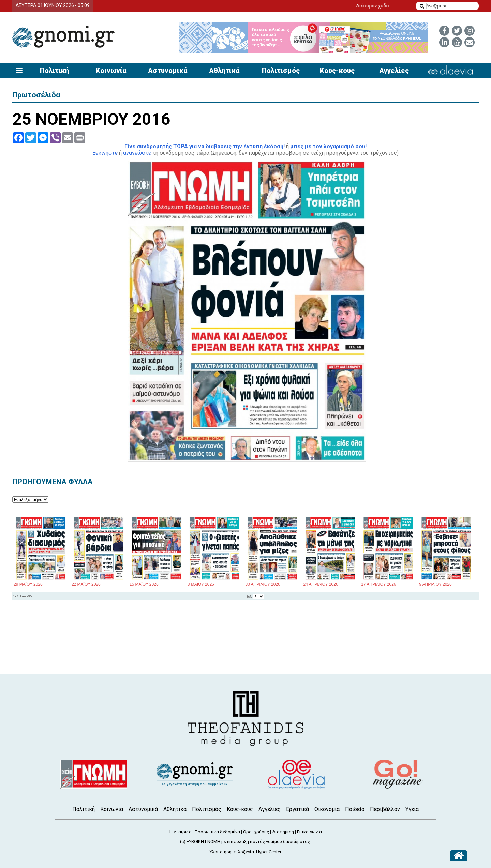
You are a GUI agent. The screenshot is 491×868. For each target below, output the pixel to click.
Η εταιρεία (181, 832)
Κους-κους (337, 71)
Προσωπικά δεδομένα (217, 832)
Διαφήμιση (283, 832)
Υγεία (412, 809)
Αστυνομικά (168, 71)
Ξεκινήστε (105, 153)
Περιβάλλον (385, 809)
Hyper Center (269, 852)
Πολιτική (54, 71)
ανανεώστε (137, 153)
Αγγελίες (394, 71)
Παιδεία (355, 809)
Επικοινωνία (309, 832)
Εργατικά (297, 809)
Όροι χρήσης (256, 832)
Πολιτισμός (281, 71)
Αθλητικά (224, 71)
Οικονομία (327, 809)
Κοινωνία (111, 71)
